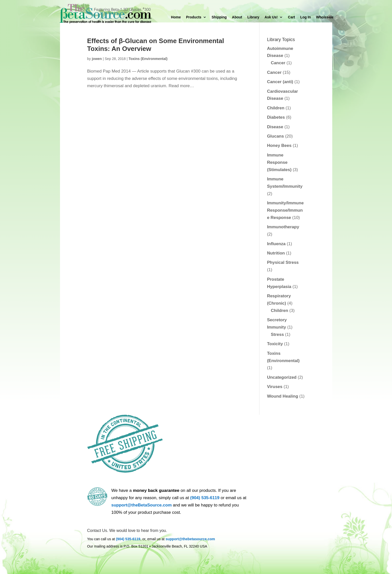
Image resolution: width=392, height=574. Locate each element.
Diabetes (276, 117)
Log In (306, 17)
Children (276, 108)
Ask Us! (271, 17)
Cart (291, 17)
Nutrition (276, 253)
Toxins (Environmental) (148, 59)
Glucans (275, 136)
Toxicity (275, 344)
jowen (97, 59)
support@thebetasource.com (190, 539)
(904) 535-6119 (205, 498)
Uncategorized (282, 377)
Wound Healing (282, 396)
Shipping (219, 17)
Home (176, 17)
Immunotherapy (283, 227)
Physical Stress (283, 262)
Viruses (275, 387)
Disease (275, 127)
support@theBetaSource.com (142, 505)
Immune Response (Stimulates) (279, 162)
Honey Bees (279, 146)
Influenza (276, 244)
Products (194, 17)
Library (253, 17)
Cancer (278, 63)
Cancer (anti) (280, 82)
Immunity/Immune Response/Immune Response (285, 210)
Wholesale (325, 17)
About (237, 17)
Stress (277, 334)
